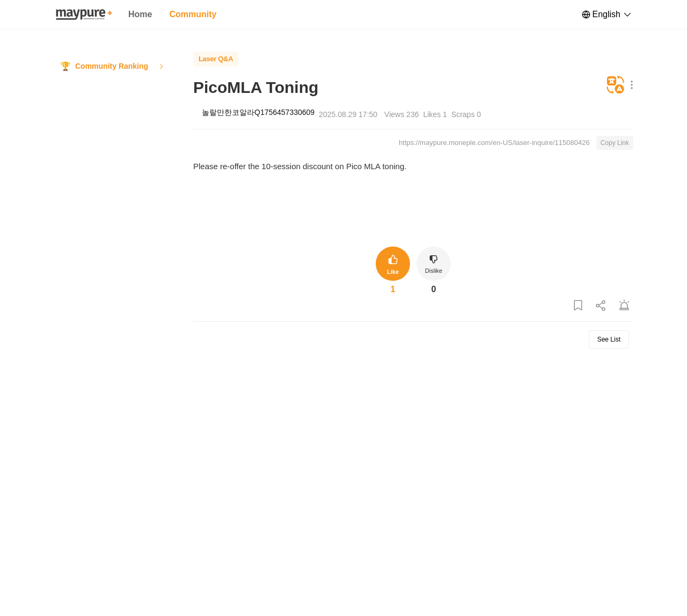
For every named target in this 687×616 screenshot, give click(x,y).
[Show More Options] (629, 86)
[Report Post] (624, 306)
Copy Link (615, 143)
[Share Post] (601, 306)
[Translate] (616, 86)
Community (193, 14)
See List (609, 339)
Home (140, 14)
